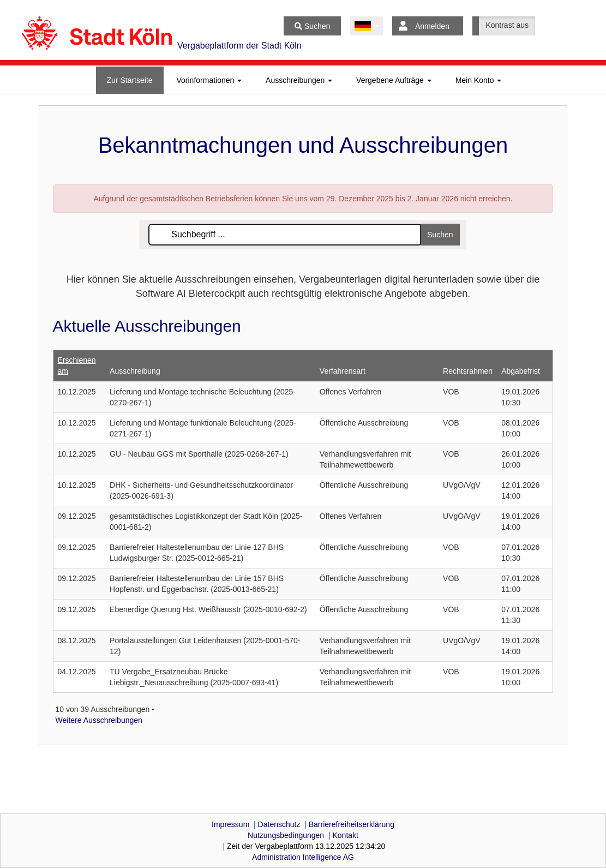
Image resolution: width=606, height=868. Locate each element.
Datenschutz (279, 824)
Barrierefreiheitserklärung (352, 824)
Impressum (230, 824)
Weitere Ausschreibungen (99, 720)
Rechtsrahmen (468, 371)
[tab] (130, 80)
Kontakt (345, 835)
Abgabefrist (521, 371)
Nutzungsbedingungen (286, 835)
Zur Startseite (130, 80)
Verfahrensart (343, 371)
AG (303, 857)
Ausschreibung (135, 371)
